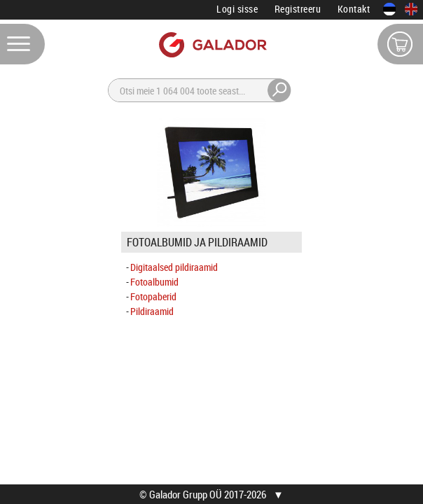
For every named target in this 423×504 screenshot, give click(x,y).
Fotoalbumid (154, 282)
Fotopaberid (153, 296)
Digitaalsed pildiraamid (174, 267)
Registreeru (298, 9)
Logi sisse (237, 9)
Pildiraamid (152, 311)
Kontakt (354, 9)
